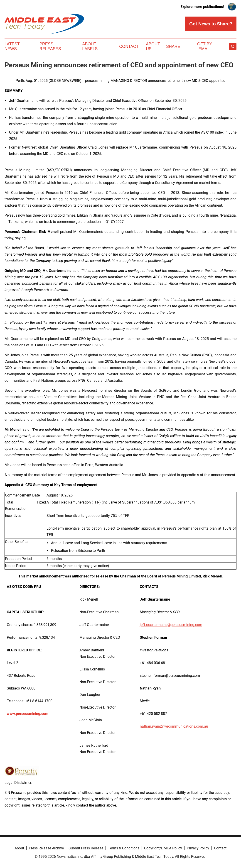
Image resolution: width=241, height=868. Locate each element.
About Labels (90, 46)
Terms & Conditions (124, 848)
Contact (129, 46)
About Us (153, 46)
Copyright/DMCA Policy (163, 848)
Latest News (12, 46)
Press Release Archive (46, 848)
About (19, 848)
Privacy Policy (198, 848)
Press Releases (50, 46)
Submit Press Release (86, 848)
